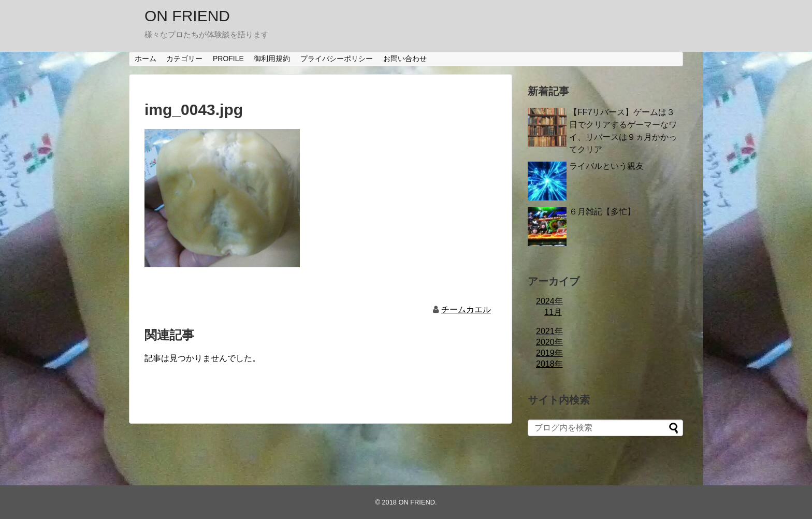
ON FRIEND (187, 16)
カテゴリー (184, 59)
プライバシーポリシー (337, 59)
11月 (553, 312)
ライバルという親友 (606, 166)
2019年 (549, 353)
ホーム (146, 59)
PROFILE (228, 59)
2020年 (549, 342)
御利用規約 (272, 59)
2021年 (549, 331)
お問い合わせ (405, 59)
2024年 (549, 301)
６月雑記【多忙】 (602, 212)
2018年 (549, 364)
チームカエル (466, 309)
